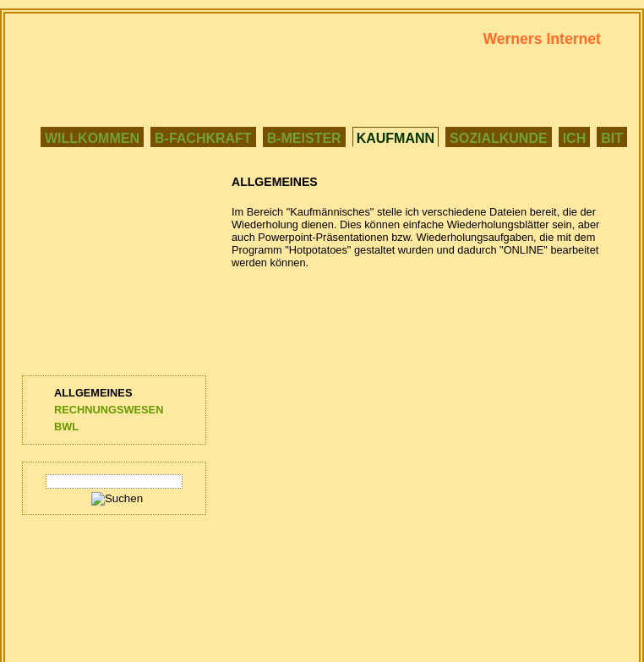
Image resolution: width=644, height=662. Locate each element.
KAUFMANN (396, 138)
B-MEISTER (304, 138)
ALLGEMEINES (93, 393)
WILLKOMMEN (92, 138)
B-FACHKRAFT (203, 138)
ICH (575, 138)
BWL (66, 427)
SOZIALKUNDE (499, 138)
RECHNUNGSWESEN (109, 410)
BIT (612, 138)
